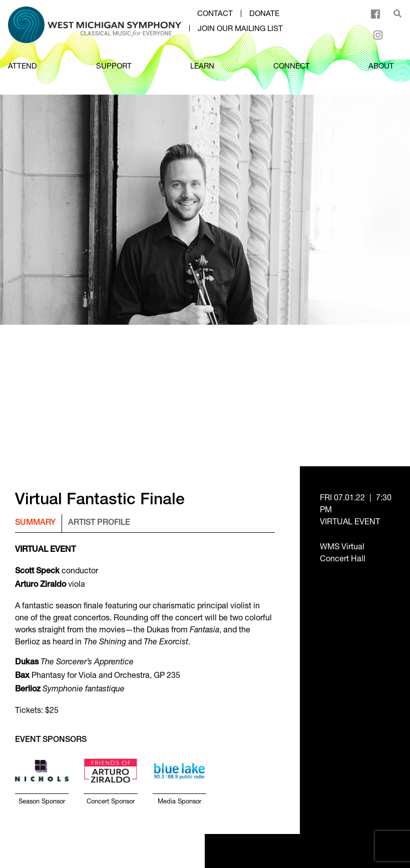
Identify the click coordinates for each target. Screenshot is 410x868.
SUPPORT (114, 66)
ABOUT (381, 66)
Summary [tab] (35, 523)
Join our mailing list (240, 29)
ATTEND (23, 66)
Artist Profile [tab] (99, 523)
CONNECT (292, 66)
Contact (215, 14)
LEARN (202, 66)
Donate (264, 14)
